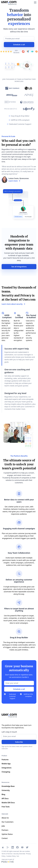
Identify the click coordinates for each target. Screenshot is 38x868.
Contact (5, 838)
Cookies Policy (11, 856)
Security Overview (19, 854)
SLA (18, 856)
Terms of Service (7, 854)
